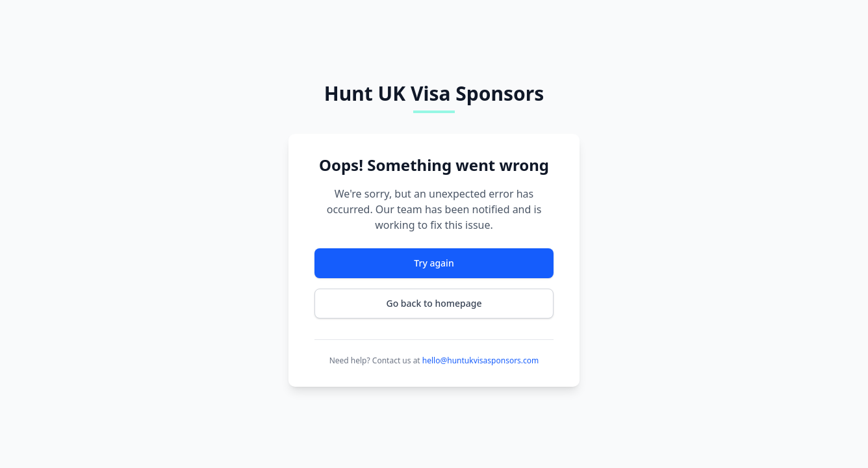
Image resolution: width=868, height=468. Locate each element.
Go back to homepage (434, 303)
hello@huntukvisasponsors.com (480, 360)
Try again (434, 263)
